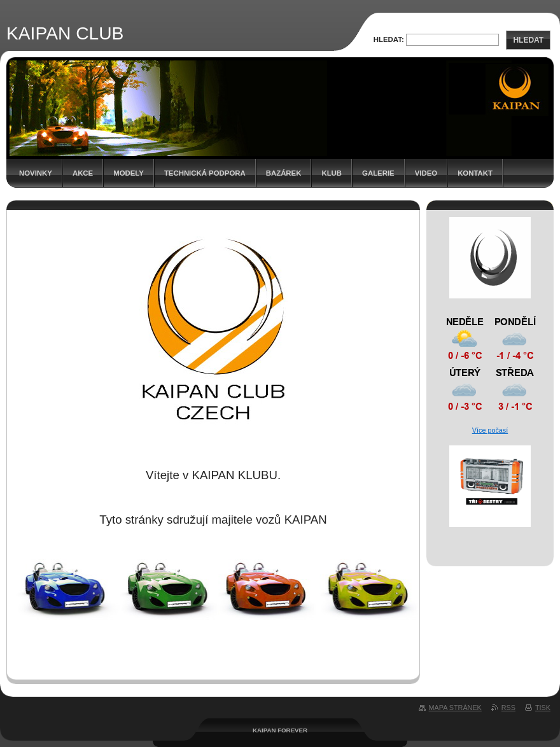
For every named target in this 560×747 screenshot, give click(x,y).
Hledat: (389, 39)
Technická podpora (205, 173)
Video (426, 173)
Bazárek (284, 173)
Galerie (378, 173)
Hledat (528, 40)
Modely (129, 173)
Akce (83, 173)
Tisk (543, 708)
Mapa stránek (455, 708)
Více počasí (490, 430)
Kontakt (475, 173)
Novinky (36, 173)
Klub (332, 173)
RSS (508, 708)
